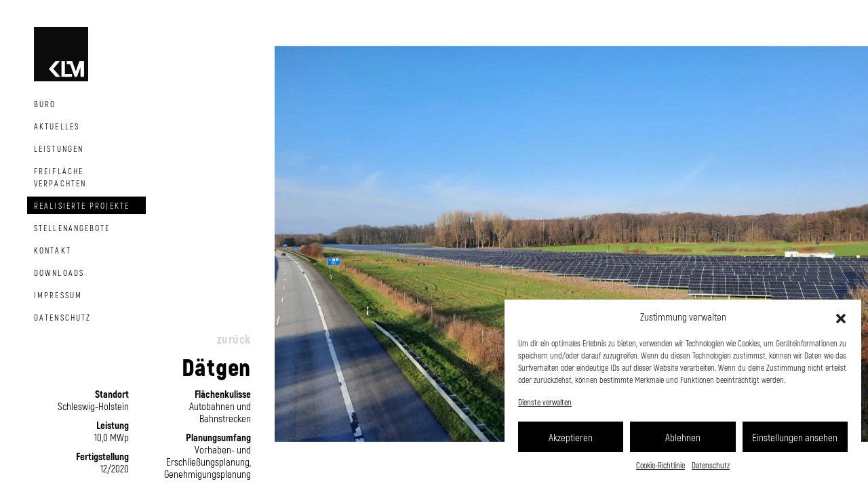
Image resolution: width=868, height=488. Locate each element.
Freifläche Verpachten (60, 177)
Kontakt (53, 250)
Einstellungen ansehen (795, 437)
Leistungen (59, 148)
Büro (45, 104)
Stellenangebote (72, 228)
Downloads (59, 272)
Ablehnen (683, 437)
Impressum (58, 295)
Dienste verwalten (545, 402)
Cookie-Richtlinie (660, 465)
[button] (841, 317)
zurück (234, 339)
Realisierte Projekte (82, 205)
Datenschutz (711, 465)
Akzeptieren (571, 437)
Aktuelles (57, 126)
